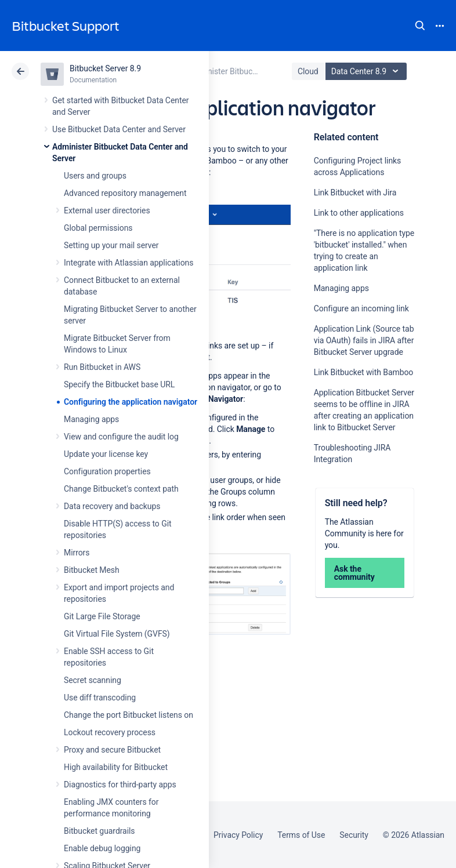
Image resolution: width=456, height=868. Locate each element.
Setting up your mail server (111, 245)
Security (354, 835)
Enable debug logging (102, 848)
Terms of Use (301, 835)
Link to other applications (359, 213)
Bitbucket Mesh (92, 570)
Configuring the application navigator (131, 402)
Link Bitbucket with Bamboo (364, 372)
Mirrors (77, 553)
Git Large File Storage (102, 616)
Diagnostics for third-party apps (120, 785)
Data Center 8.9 (368, 71)
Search (420, 26)
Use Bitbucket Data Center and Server (119, 129)
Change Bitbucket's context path (121, 489)
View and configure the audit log (121, 437)
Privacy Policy (238, 835)
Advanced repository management (125, 193)
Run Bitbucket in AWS (102, 367)
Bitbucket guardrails (99, 831)
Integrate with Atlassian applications (129, 263)
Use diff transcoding (100, 698)
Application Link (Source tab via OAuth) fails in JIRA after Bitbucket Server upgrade (364, 340)
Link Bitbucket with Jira (355, 193)
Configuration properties (107, 471)
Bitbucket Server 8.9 (105, 68)
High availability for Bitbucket (116, 767)
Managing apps (91, 419)
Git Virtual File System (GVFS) (117, 634)
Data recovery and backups (112, 506)
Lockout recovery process (110, 732)
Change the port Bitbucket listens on (129, 715)
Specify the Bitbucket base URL (119, 384)
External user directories (107, 210)
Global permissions (98, 228)
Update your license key (106, 454)
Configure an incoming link (361, 308)
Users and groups (95, 176)
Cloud (308, 71)
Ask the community (354, 573)
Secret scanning (93, 680)
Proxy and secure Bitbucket (112, 750)
